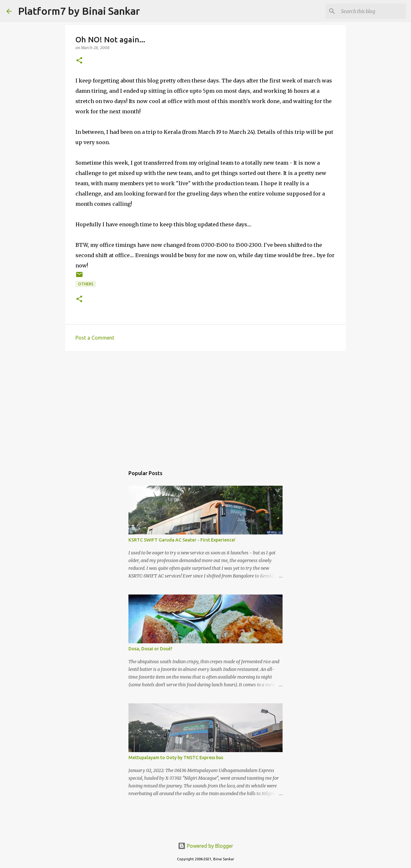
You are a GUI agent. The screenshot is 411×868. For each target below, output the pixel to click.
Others (86, 284)
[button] (79, 61)
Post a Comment (95, 338)
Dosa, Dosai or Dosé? (150, 649)
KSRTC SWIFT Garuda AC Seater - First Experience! (182, 540)
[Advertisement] (205, 405)
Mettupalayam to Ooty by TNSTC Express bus (176, 758)
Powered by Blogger (205, 846)
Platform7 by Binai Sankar (79, 11)
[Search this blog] (372, 11)
